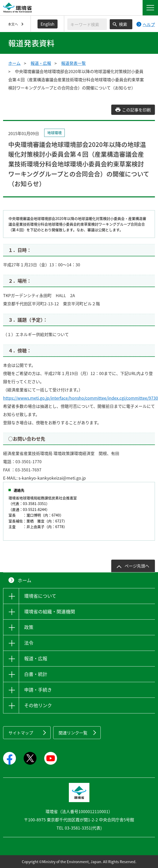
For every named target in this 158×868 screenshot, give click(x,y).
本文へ (13, 24)
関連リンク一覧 (73, 733)
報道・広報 (41, 63)
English (48, 24)
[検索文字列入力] (87, 24)
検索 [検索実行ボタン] (123, 24)
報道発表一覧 (73, 63)
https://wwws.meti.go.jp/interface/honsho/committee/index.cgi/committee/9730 (81, 398)
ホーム (14, 63)
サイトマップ (21, 733)
